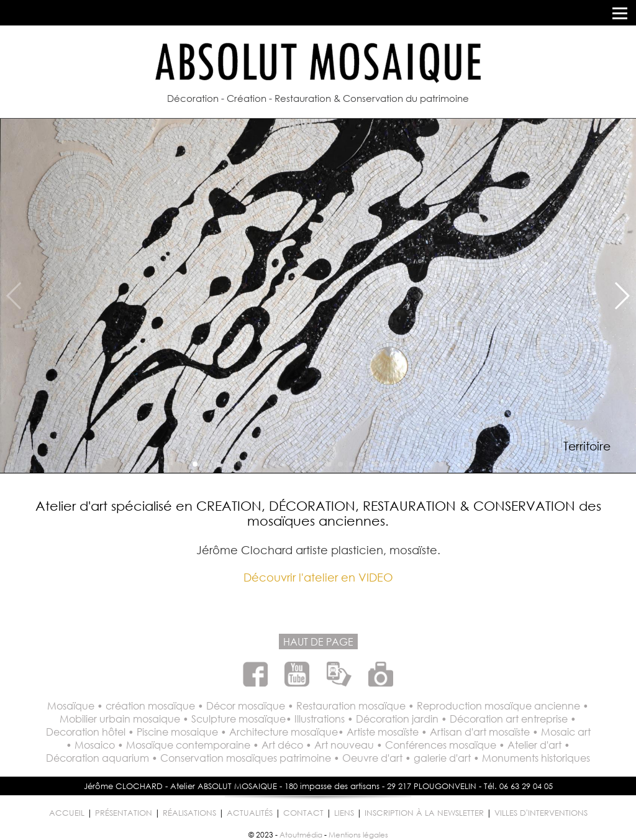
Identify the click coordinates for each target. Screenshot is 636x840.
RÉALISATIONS (189, 813)
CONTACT (303, 813)
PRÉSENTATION (124, 813)
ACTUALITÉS (250, 813)
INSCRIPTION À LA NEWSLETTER (424, 813)
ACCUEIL (67, 813)
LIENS (344, 813)
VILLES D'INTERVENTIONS (541, 813)
